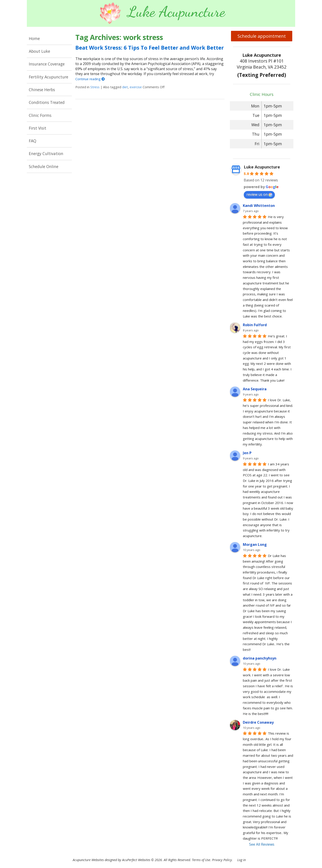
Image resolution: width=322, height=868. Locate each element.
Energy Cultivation (46, 153)
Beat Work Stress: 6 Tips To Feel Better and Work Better (150, 47)
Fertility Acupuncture (49, 77)
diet (125, 87)
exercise (136, 87)
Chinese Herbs (42, 90)
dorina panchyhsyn (260, 658)
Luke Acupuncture (262, 167)
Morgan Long (255, 544)
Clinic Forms (40, 115)
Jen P (247, 453)
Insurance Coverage (47, 64)
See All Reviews (262, 844)
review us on (259, 194)
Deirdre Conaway (258, 722)
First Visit (38, 128)
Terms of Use (201, 860)
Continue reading (90, 79)
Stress (95, 87)
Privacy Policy (222, 860)
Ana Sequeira (255, 389)
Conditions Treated (47, 102)
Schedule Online (44, 166)
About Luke (39, 51)
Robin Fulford (255, 325)
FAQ (33, 141)
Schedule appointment (262, 36)
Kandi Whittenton (259, 206)
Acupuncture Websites (88, 860)
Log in (241, 860)
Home (34, 38)
